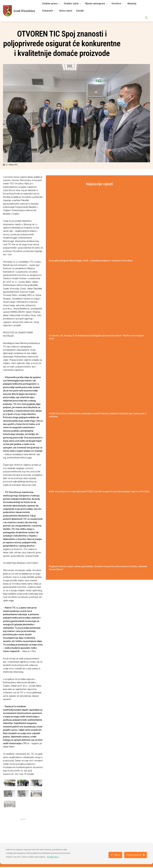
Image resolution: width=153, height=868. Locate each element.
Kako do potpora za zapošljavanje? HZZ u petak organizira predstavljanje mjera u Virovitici (99, 491)
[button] (146, 18)
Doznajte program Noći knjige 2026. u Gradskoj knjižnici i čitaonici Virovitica (91, 261)
